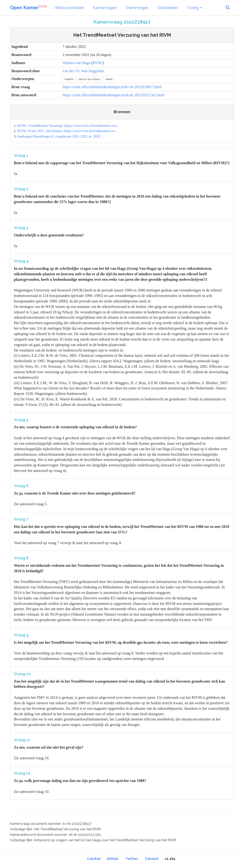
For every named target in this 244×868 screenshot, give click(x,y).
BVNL (97, 63)
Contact (152, 859)
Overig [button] (195, 8)
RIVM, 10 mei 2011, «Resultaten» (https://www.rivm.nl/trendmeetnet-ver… (68, 131)
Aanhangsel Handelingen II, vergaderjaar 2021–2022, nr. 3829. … (61, 136)
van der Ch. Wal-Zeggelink (83, 71)
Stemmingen (137, 8)
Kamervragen (105, 8)
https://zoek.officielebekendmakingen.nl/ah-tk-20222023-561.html (114, 95)
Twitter (132, 859)
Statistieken (168, 8)
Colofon (94, 859)
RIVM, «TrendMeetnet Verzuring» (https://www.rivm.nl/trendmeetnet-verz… (69, 126)
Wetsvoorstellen (69, 8)
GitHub (112, 859)
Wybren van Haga (76, 63)
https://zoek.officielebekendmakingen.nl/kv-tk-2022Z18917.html (112, 87)
